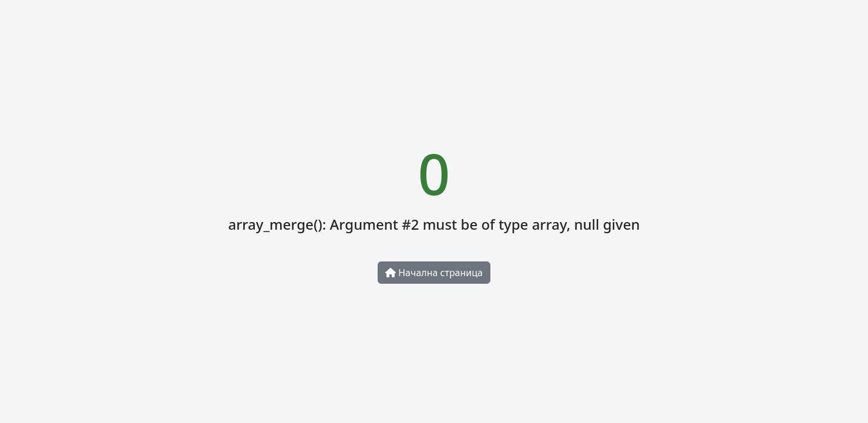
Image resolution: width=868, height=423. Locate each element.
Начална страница (434, 273)
